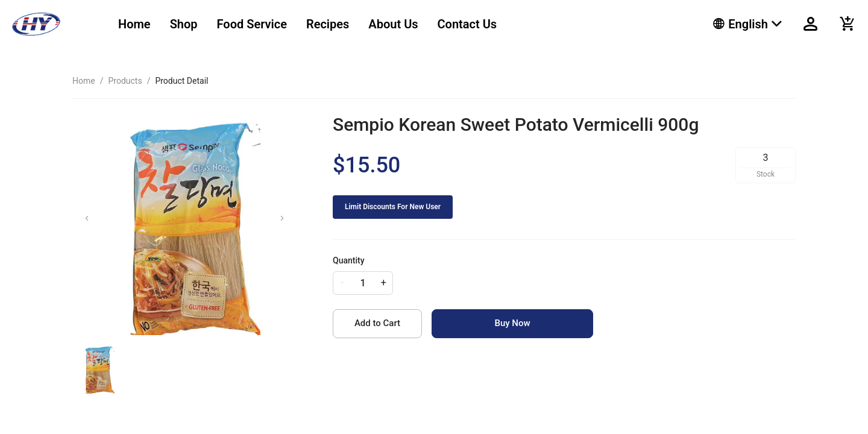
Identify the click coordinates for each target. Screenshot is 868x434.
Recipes (328, 24)
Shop (184, 24)
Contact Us (467, 24)
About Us (393, 24)
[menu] (401, 24)
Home (134, 24)
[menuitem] (134, 24)
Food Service (252, 24)
